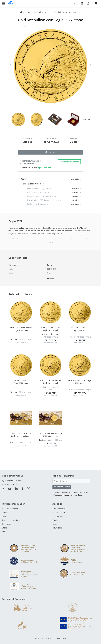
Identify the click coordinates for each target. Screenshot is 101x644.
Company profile (60, 509)
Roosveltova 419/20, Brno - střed (41, 196)
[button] (16, 65)
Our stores (7, 524)
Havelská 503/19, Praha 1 (38, 192)
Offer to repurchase (69, 162)
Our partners (58, 516)
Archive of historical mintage (36, 12)
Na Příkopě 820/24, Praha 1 (39, 189)
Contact (5, 512)
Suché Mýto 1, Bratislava (38, 204)
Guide (4, 528)
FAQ (4, 516)
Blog (4, 532)
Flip (25, 28)
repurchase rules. (45, 167)
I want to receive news (62, 487)
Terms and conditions (11, 520)
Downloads (57, 528)
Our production (59, 512)
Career (55, 520)
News (55, 524)
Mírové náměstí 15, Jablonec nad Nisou (44, 200)
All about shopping (10, 509)
